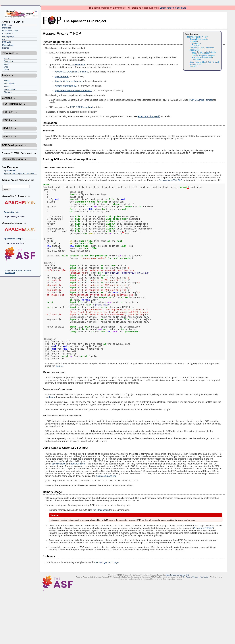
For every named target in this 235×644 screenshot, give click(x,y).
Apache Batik (10, 170)
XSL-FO (8, 58)
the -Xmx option (101, 561)
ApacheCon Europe (13, 239)
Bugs (6, 64)
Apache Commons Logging (68, 81)
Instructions (196, 43)
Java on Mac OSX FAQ (171, 182)
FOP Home (7, 25)
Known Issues (10, 89)
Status (7, 86)
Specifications (58, 515)
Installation (194, 41)
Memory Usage (196, 64)
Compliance (8, 33)
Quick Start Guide (10, 31)
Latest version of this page (173, 8)
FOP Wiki (7, 42)
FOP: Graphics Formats (201, 100)
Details (59, 411)
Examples (8, 61)
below (52, 444)
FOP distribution (77, 65)
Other (6, 70)
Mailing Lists (8, 45)
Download (7, 28)
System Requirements (199, 39)
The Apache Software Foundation (196, 628)
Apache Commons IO (66, 86)
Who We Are (10, 84)
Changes (8, 92)
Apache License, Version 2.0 (178, 626)
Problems (196, 45)
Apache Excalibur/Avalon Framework (73, 91)
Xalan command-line (106, 527)
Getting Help (8, 36)
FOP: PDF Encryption (81, 107)
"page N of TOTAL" (204, 580)
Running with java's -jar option (203, 56)
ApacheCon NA (11, 212)
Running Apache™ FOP (198, 37)
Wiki (6, 67)
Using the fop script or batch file (204, 52)
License (6, 48)
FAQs (5, 39)
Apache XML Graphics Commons (19, 173)
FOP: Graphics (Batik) (149, 116)
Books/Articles (78, 515)
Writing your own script (201, 54)
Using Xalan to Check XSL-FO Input (204, 62)
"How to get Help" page (107, 614)
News (6, 81)
